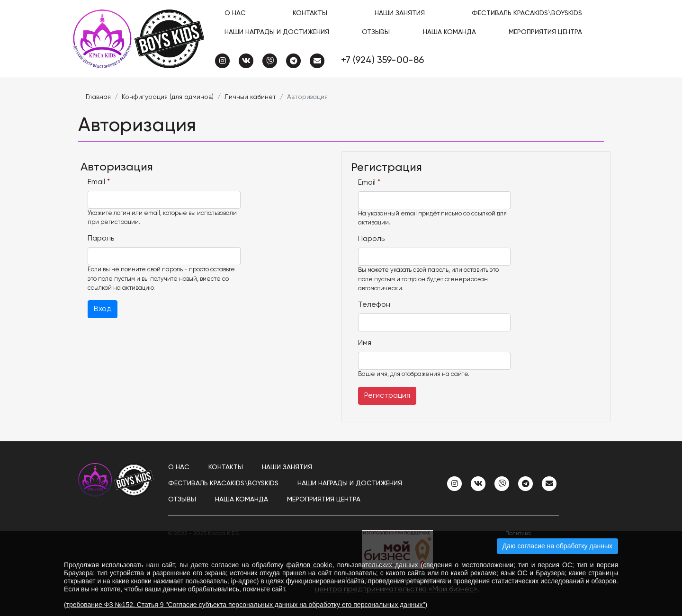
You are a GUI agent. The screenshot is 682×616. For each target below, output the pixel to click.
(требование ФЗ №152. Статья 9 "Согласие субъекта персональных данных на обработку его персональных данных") (246, 605)
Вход (103, 309)
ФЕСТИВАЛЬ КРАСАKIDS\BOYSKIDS (527, 13)
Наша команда (449, 32)
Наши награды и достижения (277, 32)
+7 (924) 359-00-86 (382, 61)
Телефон (374, 305)
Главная (98, 97)
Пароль (101, 239)
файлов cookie (310, 565)
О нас (235, 13)
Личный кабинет (250, 97)
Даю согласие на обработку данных (557, 546)
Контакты (310, 13)
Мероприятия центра (545, 32)
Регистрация (387, 396)
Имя (365, 343)
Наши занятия (400, 13)
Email (99, 182)
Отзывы (376, 32)
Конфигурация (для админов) (168, 97)
